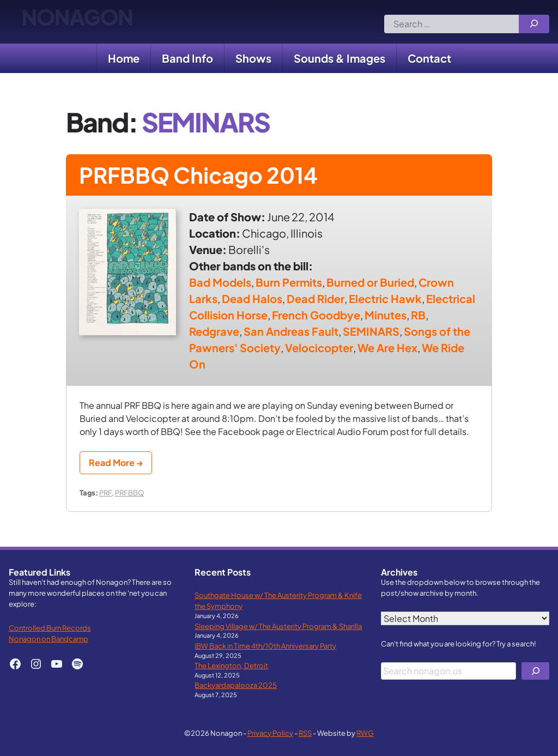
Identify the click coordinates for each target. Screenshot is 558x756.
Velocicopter (319, 347)
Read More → (116, 462)
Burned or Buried (370, 282)
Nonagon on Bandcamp (48, 639)
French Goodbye (316, 315)
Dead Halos (252, 298)
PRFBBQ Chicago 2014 (198, 175)
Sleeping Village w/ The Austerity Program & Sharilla (278, 626)
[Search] (534, 24)
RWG (365, 733)
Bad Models (220, 282)
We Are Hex (387, 347)
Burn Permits (289, 282)
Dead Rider (316, 298)
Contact (429, 58)
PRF (105, 492)
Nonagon (77, 22)
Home (124, 58)
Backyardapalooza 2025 (236, 685)
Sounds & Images (339, 58)
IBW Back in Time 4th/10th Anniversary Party (265, 646)
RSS (305, 733)
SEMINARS (371, 331)
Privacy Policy (270, 733)
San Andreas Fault (291, 331)
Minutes (386, 315)
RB (418, 315)
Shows (253, 58)
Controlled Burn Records (50, 628)
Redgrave (214, 331)
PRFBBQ (129, 492)
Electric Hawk (385, 298)
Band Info (187, 58)
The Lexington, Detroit (231, 665)
